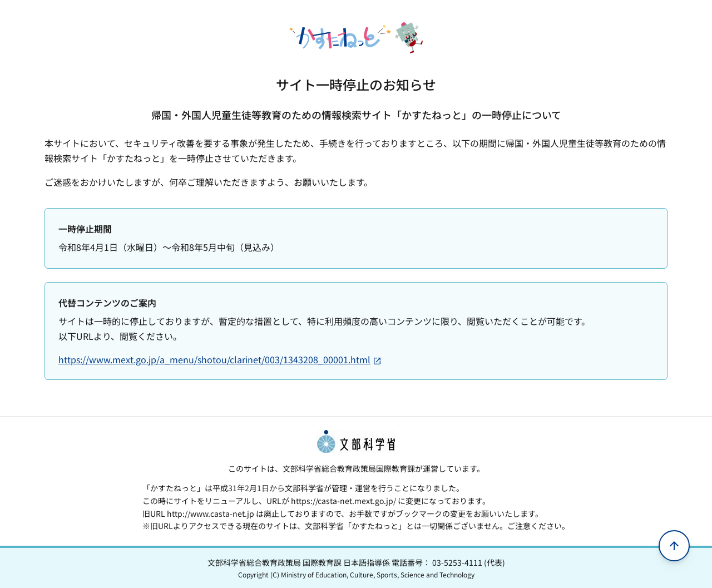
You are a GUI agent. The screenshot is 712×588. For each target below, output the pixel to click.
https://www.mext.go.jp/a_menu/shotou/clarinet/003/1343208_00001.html (220, 359)
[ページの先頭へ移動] (674, 546)
